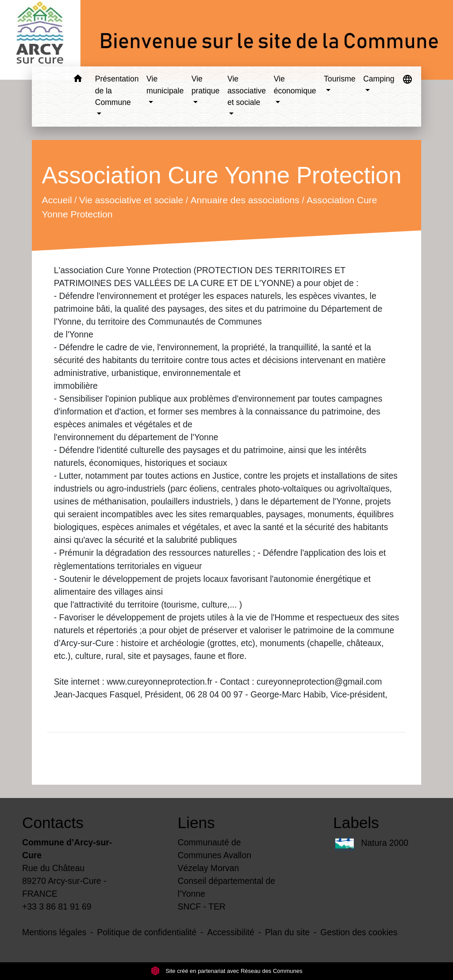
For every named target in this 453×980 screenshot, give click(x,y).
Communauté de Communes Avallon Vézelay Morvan (215, 855)
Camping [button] (379, 79)
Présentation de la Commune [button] (117, 91)
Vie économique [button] (295, 85)
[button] (78, 80)
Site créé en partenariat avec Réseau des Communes (227, 971)
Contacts (53, 823)
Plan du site (287, 932)
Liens (196, 823)
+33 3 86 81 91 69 (57, 906)
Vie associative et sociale (131, 200)
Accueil (57, 200)
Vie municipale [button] (165, 85)
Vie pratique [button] (206, 85)
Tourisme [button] (340, 79)
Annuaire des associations (245, 200)
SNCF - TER (202, 906)
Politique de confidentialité (147, 932)
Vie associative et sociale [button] (247, 91)
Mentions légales (54, 932)
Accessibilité (231, 932)
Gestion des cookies (359, 932)
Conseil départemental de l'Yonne (227, 887)
